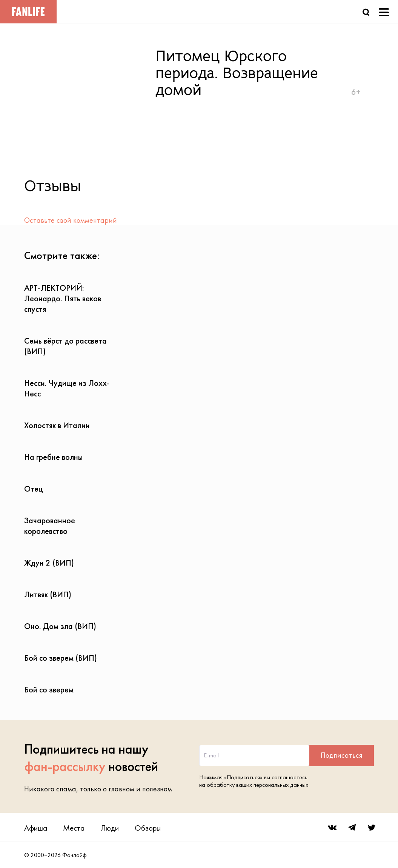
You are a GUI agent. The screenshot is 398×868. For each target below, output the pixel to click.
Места (74, 828)
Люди (110, 828)
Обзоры (148, 828)
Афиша (36, 828)
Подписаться (342, 755)
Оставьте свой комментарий (71, 220)
